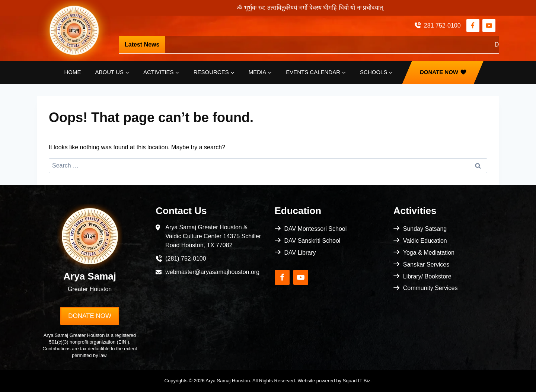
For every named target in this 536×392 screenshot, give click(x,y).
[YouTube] (489, 26)
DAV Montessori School (316, 229)
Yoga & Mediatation (429, 253)
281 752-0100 (442, 26)
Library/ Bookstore (427, 276)
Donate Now (439, 72)
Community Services (430, 288)
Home (73, 72)
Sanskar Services (426, 264)
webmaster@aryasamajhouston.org (212, 272)
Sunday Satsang (425, 229)
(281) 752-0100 (186, 259)
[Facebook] (473, 26)
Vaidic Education (425, 241)
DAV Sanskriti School (312, 241)
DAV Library (300, 253)
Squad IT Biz (357, 381)
